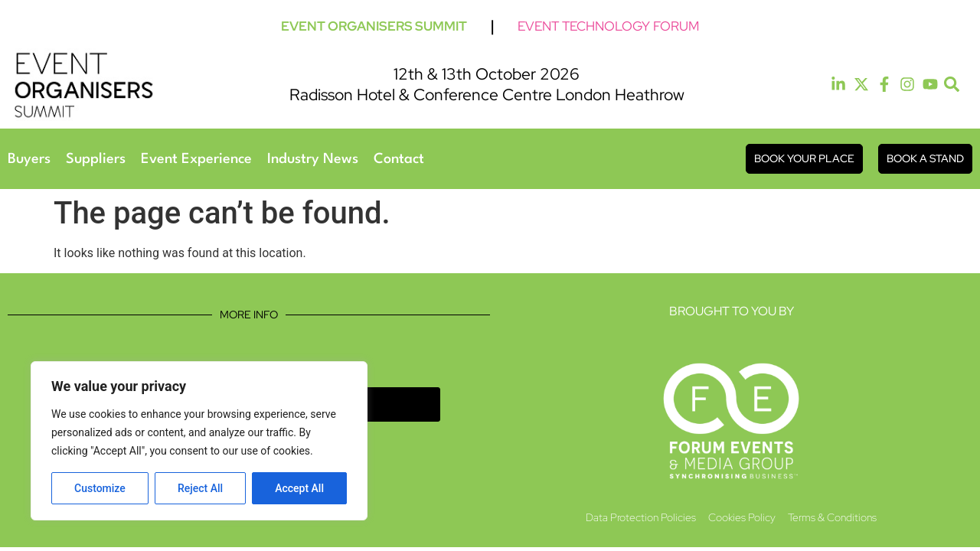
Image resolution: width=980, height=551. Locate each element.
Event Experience (196, 159)
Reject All (200, 488)
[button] (952, 85)
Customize (100, 488)
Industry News (313, 159)
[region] (199, 441)
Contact (399, 159)
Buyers (29, 159)
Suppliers (96, 159)
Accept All (299, 488)
